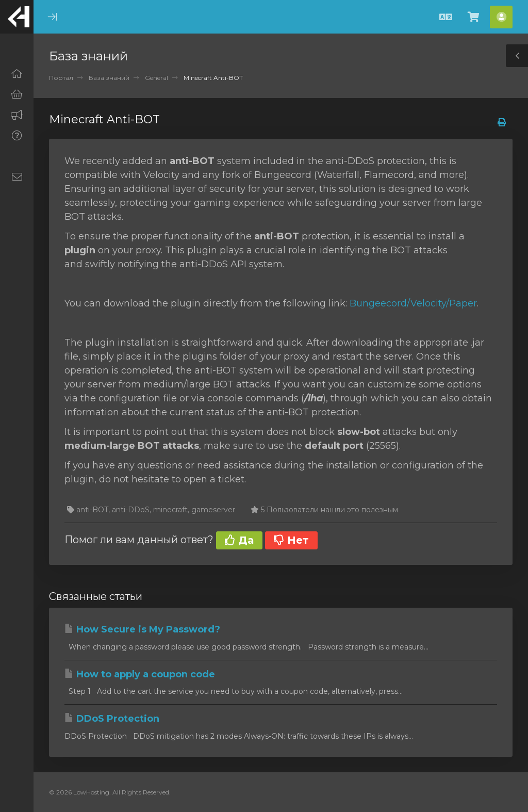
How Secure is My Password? (142, 629)
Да (239, 540)
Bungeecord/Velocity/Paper (413, 303)
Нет (291, 540)
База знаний (109, 78)
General (156, 78)
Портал (61, 78)
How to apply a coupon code (140, 674)
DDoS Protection (112, 719)
